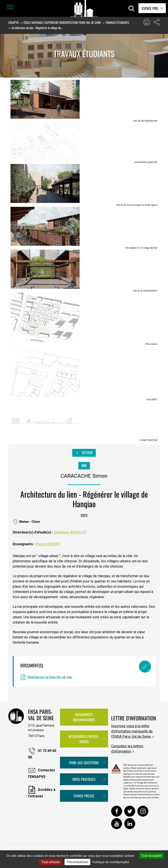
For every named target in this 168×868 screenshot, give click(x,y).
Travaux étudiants (117, 22)
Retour (84, 453)
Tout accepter (151, 856)
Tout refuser (51, 862)
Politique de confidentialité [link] (111, 862)
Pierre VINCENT (48, 544)
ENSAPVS (14, 22)
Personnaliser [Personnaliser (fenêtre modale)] (77, 862)
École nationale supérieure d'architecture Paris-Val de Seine (62, 22)
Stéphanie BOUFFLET (70, 532)
